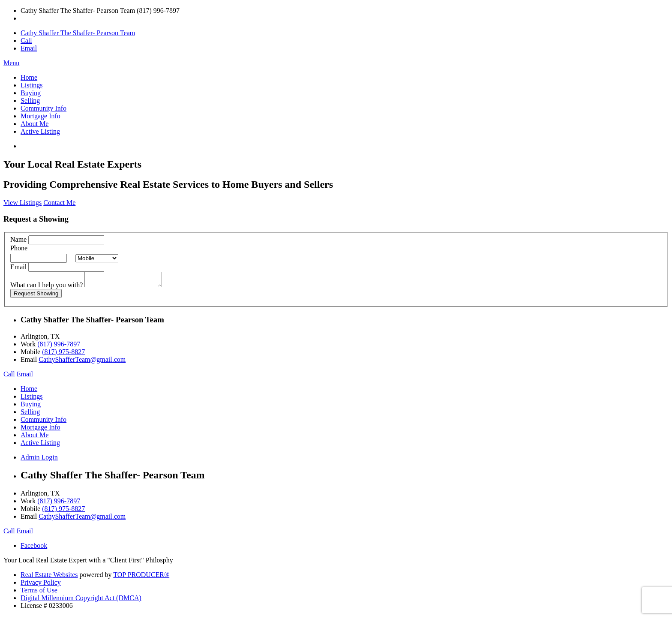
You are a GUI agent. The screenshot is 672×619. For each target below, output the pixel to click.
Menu (11, 63)
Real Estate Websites (49, 577)
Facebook (34, 548)
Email (29, 48)
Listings (32, 85)
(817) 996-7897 (59, 347)
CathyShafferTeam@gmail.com (82, 362)
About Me (34, 124)
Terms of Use (39, 593)
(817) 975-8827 (63, 354)
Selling (30, 101)
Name (18, 239)
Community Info (43, 108)
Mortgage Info (40, 116)
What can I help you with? (46, 287)
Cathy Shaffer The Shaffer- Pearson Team (78, 33)
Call (26, 41)
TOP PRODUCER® (141, 577)
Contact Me (59, 203)
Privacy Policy (41, 585)
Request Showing (36, 296)
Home (29, 77)
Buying (31, 93)
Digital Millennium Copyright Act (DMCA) (81, 600)
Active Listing (40, 131)
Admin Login (39, 460)
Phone (19, 248)
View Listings (22, 203)
